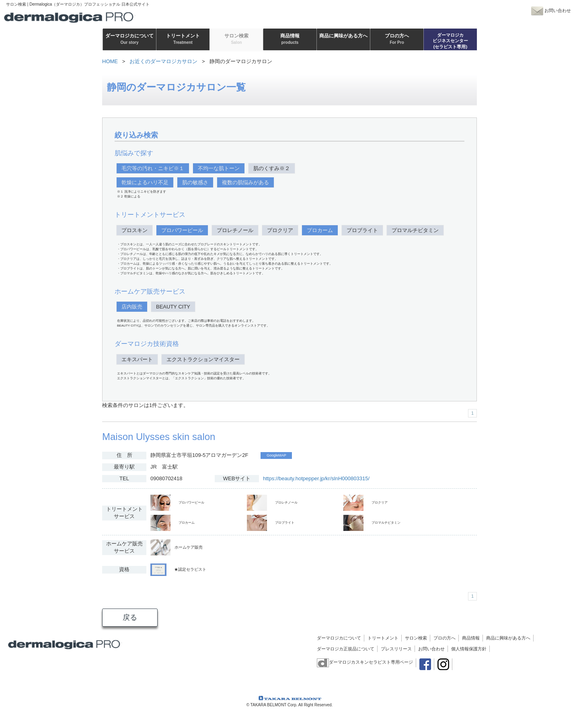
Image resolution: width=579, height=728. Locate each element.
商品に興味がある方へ (508, 638)
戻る (130, 617)
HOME (110, 61)
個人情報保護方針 (469, 649)
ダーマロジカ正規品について (346, 649)
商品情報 (471, 638)
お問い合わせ (431, 649)
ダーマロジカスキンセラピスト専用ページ (365, 662)
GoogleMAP (276, 455)
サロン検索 (416, 638)
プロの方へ (445, 638)
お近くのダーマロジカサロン (163, 61)
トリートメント (383, 638)
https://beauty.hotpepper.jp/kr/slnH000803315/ (316, 478)
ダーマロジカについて (339, 638)
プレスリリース (396, 649)
